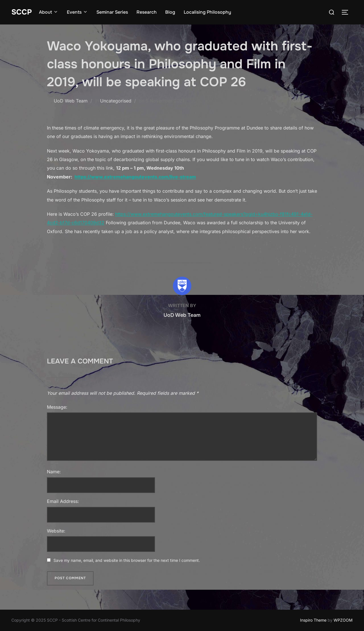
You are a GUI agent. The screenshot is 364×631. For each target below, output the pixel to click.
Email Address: (63, 501)
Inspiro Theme (313, 620)
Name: (54, 472)
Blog (170, 12)
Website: (56, 531)
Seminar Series (112, 12)
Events (77, 12)
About (49, 12)
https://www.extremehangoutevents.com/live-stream (135, 177)
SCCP (22, 12)
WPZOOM (343, 620)
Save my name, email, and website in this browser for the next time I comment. (127, 560)
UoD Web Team (71, 101)
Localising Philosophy (207, 12)
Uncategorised (116, 101)
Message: (57, 407)
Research (147, 12)
